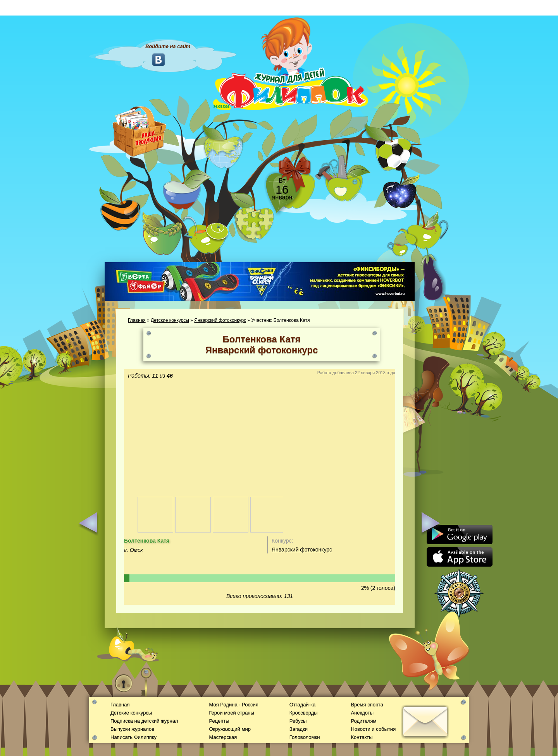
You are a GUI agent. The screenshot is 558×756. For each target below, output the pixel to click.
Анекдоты (362, 713)
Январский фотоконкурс (220, 320)
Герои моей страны (231, 713)
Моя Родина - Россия (233, 705)
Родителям (363, 721)
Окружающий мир (230, 729)
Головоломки (305, 737)
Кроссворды (304, 713)
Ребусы (298, 721)
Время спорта (367, 705)
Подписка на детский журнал (144, 721)
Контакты (362, 737)
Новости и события (373, 729)
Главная (137, 320)
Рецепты (219, 721)
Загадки (299, 729)
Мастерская (223, 737)
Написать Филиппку (133, 737)
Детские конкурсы (170, 320)
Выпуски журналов (132, 729)
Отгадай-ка (302, 705)
